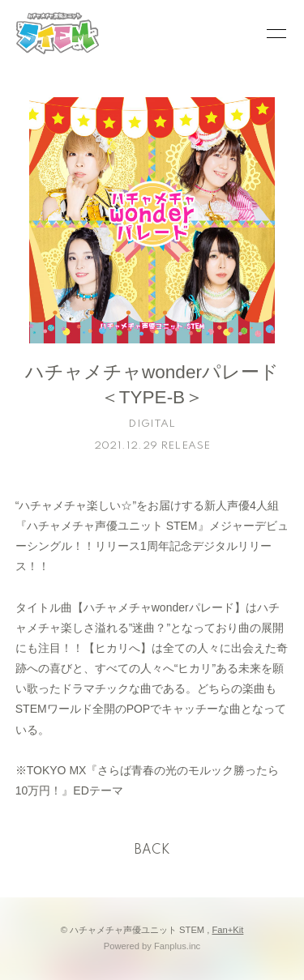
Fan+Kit (228, 930)
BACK (152, 850)
